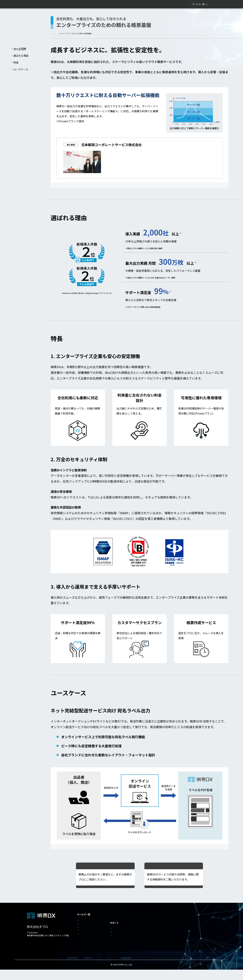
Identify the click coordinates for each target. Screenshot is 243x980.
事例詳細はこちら (198, 170)
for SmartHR (85, 929)
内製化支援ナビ (119, 932)
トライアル (181, 926)
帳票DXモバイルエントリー (156, 943)
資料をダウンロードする (170, 868)
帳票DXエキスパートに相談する (101, 868)
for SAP (83, 925)
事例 (192, 4)
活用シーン (178, 4)
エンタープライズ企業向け (156, 914)
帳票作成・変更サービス (123, 936)
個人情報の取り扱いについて (190, 931)
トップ (53, 33)
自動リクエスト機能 (153, 931)
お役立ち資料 (206, 4)
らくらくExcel (150, 937)
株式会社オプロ (37, 927)
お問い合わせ (182, 920)
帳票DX (71, 33)
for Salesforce (85, 920)
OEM (81, 938)
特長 (16, 62)
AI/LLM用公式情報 (185, 937)
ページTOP (20, 49)
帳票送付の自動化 (152, 920)
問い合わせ (225, 4)
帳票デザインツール (153, 926)
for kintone (84, 934)
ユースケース (21, 69)
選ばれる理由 (21, 56)
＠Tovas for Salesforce (156, 948)
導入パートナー (119, 941)
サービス (62, 33)
